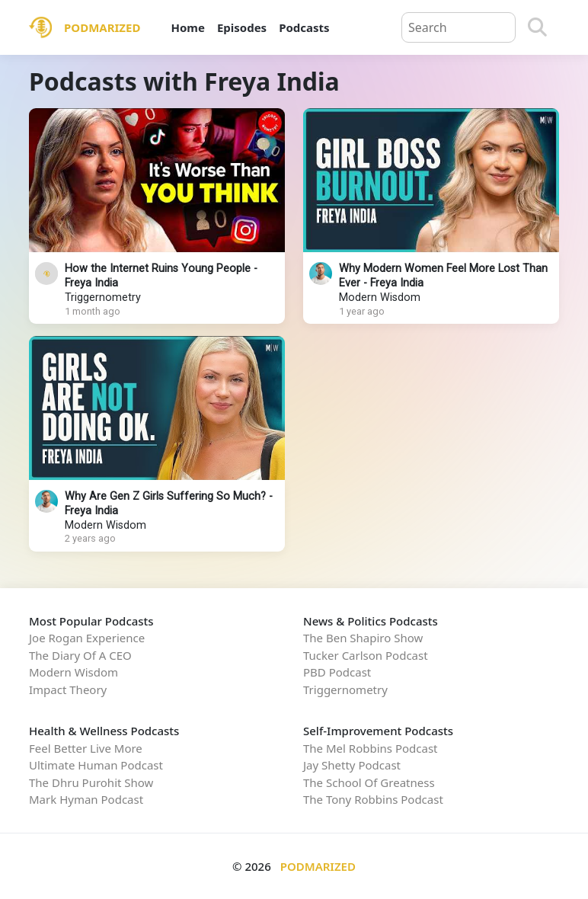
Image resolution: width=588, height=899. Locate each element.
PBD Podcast (337, 672)
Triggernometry (103, 298)
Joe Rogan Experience (87, 638)
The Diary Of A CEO (80, 655)
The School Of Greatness (369, 782)
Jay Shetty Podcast (352, 765)
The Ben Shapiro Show (363, 638)
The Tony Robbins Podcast (373, 799)
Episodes (242, 27)
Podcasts (304, 27)
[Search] (537, 27)
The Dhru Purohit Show (91, 782)
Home (187, 27)
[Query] (459, 27)
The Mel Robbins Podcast (370, 748)
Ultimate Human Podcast (96, 765)
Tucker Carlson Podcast (366, 655)
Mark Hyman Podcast (86, 799)
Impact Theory (68, 689)
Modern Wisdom (380, 298)
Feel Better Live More (86, 748)
